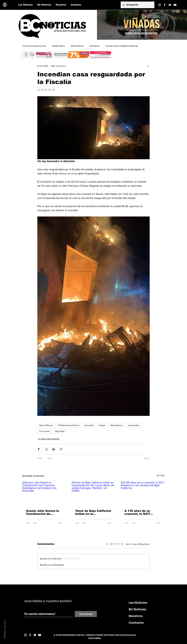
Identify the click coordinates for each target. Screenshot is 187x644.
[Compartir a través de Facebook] (39, 449)
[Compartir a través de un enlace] (61, 449)
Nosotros (136, 616)
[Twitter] (170, 5)
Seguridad (60, 431)
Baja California (46, 425)
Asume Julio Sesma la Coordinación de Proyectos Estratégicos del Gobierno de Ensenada (43, 512)
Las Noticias (138, 603)
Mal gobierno (117, 425)
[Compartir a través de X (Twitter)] (46, 449)
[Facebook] (165, 5)
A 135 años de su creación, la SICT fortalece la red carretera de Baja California (138, 512)
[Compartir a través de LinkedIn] (54, 449)
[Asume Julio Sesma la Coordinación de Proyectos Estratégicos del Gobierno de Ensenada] (44, 493)
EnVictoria (94, 46)
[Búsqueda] (137, 5)
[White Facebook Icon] (30, 635)
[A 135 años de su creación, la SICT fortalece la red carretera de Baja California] (143, 493)
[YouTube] (175, 5)
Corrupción (45, 431)
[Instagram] (160, 5)
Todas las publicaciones (34, 46)
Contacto (136, 623)
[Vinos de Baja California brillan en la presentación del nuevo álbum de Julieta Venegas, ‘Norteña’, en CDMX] (94, 493)
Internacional (77, 46)
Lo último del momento (49, 439)
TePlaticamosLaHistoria (68, 425)
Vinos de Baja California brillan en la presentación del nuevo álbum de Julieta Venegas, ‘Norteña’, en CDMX (93, 512)
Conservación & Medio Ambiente (122, 46)
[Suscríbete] (86, 614)
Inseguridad (133, 425)
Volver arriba (5, 630)
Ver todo (161, 475)
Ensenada (89, 425)
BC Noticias (138, 609)
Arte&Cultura (58, 46)
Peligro (102, 425)
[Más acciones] (148, 66)
